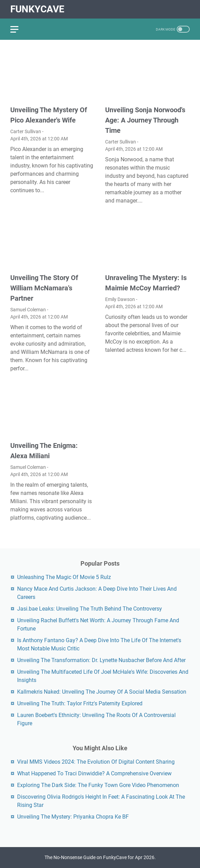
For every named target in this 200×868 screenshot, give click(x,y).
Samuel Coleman (28, 310)
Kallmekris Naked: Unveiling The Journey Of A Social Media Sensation (102, 692)
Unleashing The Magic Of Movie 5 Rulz (64, 577)
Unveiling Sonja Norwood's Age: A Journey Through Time (145, 120)
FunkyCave (37, 9)
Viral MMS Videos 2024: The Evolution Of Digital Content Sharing (96, 762)
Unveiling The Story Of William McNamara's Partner (44, 288)
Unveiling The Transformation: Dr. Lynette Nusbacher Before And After (101, 660)
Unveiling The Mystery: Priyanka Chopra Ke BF (73, 817)
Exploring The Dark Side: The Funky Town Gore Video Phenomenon (98, 785)
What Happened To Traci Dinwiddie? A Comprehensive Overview (94, 773)
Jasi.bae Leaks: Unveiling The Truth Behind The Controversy (90, 609)
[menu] (18, 29)
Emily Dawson (120, 299)
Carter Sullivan (26, 131)
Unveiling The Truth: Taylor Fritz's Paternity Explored (80, 703)
